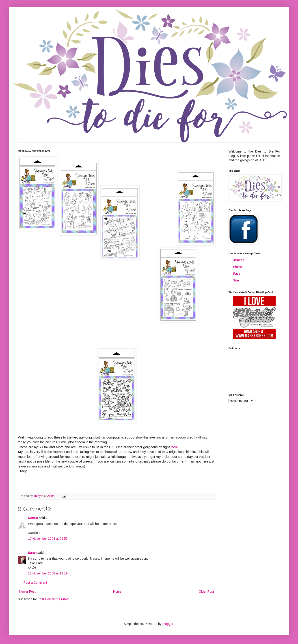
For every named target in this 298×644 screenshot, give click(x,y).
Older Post (206, 592)
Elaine (238, 267)
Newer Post (27, 592)
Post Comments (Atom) (54, 599)
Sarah (32, 553)
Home (117, 592)
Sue (236, 280)
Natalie (33, 518)
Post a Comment (35, 583)
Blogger (168, 624)
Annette (239, 260)
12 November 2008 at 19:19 (48, 573)
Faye (237, 274)
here (175, 447)
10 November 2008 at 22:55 (48, 539)
